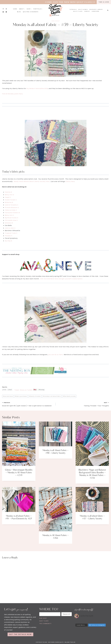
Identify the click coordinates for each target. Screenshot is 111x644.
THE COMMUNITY (45, 624)
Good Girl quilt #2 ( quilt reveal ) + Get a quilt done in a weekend (28, 404)
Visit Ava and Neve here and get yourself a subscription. (61, 279)
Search (67, 614)
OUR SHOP (43, 618)
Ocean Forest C (11, 200)
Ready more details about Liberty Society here (32, 181)
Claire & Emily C (11, 210)
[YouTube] (6, 12)
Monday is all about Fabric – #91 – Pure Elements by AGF (19, 517)
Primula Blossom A (12, 208)
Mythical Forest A (12, 218)
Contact (87, 11)
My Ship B (8, 241)
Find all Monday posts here (12, 94)
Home (15, 9)
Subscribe (95, 11)
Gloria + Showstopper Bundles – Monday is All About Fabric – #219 (19, 473)
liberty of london (35, 396)
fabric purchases (21, 396)
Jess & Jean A (10, 228)
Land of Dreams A (12, 205)
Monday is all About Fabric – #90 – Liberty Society (55, 452)
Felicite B (8, 192)
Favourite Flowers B (12, 213)
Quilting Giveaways (31, 12)
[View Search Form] (108, 10)
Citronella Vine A (11, 220)
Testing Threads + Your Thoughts (83, 404)
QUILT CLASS (44, 621)
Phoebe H (8, 236)
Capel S (8, 197)
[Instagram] (6, 9)
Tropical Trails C (11, 233)
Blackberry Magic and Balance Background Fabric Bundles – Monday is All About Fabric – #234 (92, 474)
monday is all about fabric (52, 396)
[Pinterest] (3, 12)
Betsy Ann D (9, 195)
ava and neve (8, 396)
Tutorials (73, 9)
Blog (19, 12)
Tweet (17, 390)
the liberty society (69, 396)
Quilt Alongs (83, 9)
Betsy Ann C (9, 215)
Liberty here (70, 181)
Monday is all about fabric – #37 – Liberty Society (92, 517)
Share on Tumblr (26, 390)
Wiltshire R (9, 223)
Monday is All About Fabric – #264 (55, 537)
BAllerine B (9, 202)
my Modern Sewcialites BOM (37, 89)
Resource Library (96, 9)
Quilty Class (78, 11)
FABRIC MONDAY (55, 21)
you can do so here (55, 355)
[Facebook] (3, 9)
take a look (104, 2)
